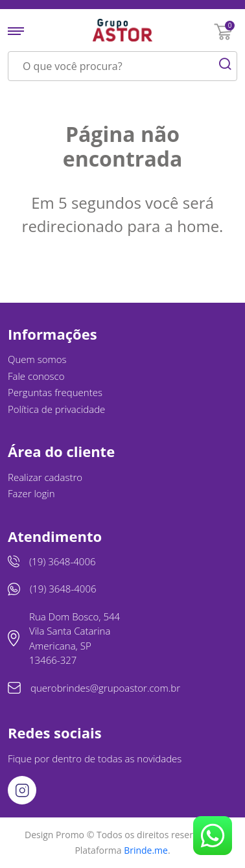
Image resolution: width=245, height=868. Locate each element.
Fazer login (31, 493)
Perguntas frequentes (55, 392)
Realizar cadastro (45, 477)
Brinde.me (146, 850)
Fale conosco (36, 376)
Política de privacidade (56, 409)
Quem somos (37, 359)
